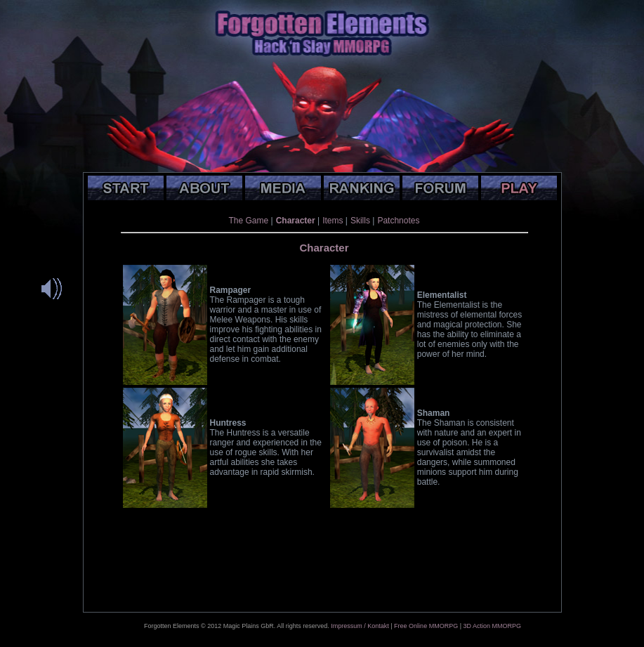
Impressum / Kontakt (360, 626)
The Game (249, 221)
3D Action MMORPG (492, 626)
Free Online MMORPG (426, 626)
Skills (360, 221)
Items (333, 221)
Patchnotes (398, 221)
